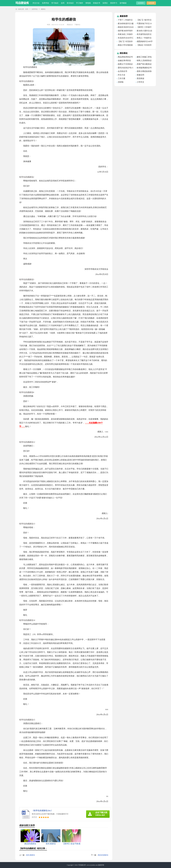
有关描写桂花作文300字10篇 (144, 35)
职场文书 (97, 3)
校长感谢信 (31, 855)
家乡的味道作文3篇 (126, 24)
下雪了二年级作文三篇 (125, 20)
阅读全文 (70, 25)
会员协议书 (123, 71)
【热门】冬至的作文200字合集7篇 (125, 42)
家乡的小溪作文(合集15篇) (144, 31)
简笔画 (88, 3)
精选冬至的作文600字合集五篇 (125, 27)
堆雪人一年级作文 (144, 38)
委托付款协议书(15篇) (125, 68)
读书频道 (123, 3)
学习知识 (55, 3)
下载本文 (77, 25)
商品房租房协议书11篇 (125, 57)
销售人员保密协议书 (144, 61)
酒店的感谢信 (103, 855)
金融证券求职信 (124, 61)
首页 (27, 9)
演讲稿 (121, 82)
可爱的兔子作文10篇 (144, 24)
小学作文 (140, 82)
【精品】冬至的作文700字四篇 (144, 45)
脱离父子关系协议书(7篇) (125, 64)
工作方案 (122, 78)
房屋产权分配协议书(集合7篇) (144, 64)
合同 (63, 3)
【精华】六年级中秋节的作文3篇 (144, 27)
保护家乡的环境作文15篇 (125, 31)
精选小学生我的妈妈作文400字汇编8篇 (125, 45)
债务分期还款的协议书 (144, 72)
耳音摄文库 (82, 865)
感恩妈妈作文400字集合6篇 (144, 42)
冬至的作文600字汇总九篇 (125, 38)
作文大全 (36, 3)
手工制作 (80, 3)
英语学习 (114, 3)
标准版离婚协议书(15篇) (144, 68)
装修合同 (140, 75)
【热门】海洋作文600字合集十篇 (144, 20)
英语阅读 (140, 78)
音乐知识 (70, 3)
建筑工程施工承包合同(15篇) (144, 57)
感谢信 (43, 9)
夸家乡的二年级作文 (125, 35)
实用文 (105, 3)
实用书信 (45, 3)
